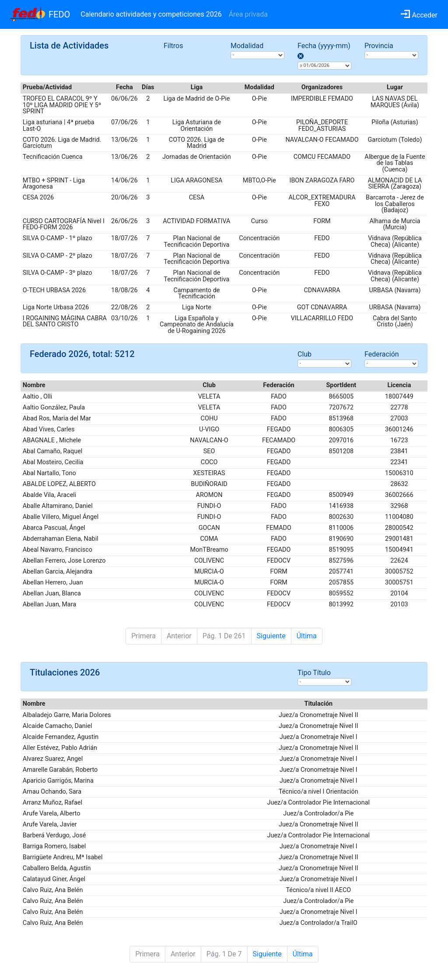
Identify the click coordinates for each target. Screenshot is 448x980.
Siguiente (271, 636)
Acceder (419, 15)
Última (307, 636)
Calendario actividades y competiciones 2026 (151, 14)
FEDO (59, 14)
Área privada (248, 14)
